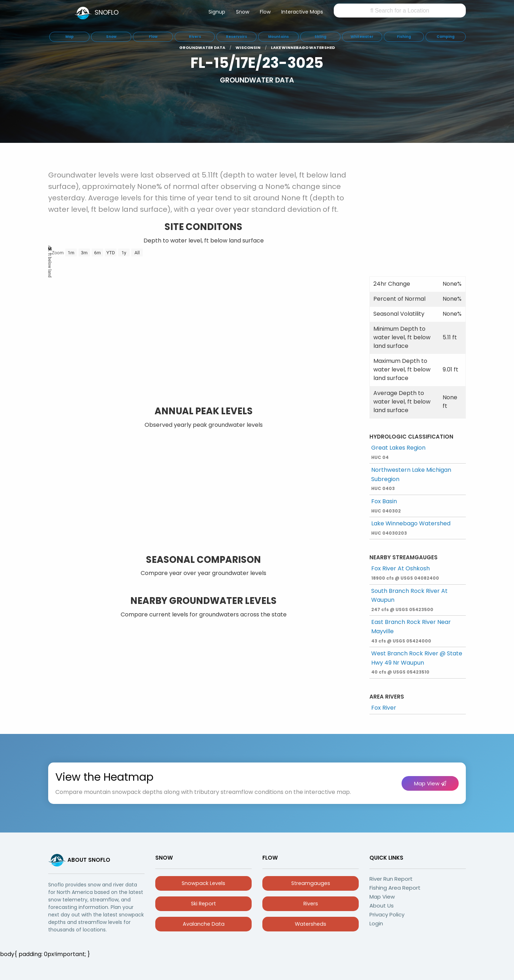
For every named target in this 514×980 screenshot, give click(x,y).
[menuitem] (217, 13)
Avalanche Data (204, 924)
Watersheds (311, 924)
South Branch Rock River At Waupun (409, 600)
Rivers (311, 904)
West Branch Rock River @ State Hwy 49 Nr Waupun (417, 662)
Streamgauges (311, 883)
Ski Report (203, 904)
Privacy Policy (387, 914)
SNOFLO (107, 12)
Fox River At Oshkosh (405, 573)
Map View (430, 783)
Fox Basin (386, 506)
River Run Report (391, 879)
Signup (217, 12)
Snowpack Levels (203, 883)
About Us (382, 906)
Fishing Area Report (395, 888)
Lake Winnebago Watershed (411, 528)
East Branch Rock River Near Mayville (411, 631)
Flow (265, 12)
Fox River (384, 708)
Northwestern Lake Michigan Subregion (411, 479)
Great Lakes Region (398, 452)
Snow (243, 12)
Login (376, 923)
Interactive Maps (302, 12)
